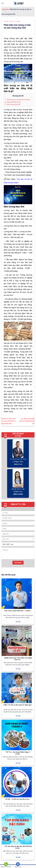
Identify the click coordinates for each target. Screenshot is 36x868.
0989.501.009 (18, 464)
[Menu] (3, 3)
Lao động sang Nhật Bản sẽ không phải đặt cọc (27, 421)
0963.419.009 (18, 494)
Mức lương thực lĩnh (12, 104)
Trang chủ (5, 9)
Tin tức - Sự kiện (15, 21)
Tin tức (6, 21)
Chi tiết (18, 622)
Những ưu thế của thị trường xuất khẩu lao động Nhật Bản (9, 421)
